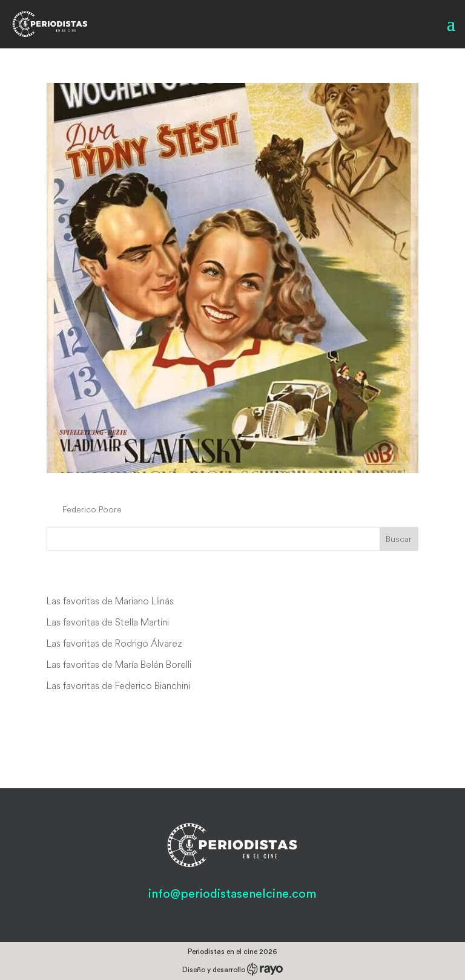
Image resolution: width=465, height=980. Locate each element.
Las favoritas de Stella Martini (108, 622)
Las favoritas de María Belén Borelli (119, 664)
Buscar (399, 539)
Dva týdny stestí (108, 486)
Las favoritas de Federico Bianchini (118, 685)
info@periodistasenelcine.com (232, 894)
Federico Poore (92, 509)
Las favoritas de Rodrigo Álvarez (114, 643)
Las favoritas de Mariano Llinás (110, 601)
